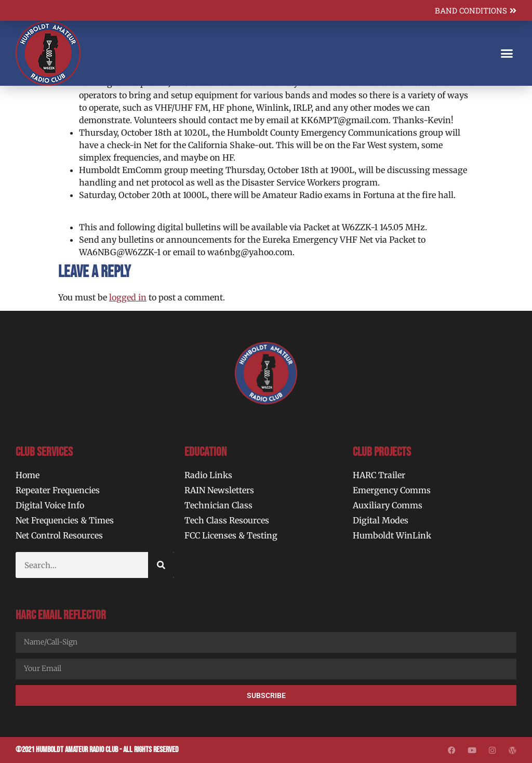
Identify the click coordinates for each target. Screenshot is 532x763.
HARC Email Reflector (61, 615)
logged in (128, 297)
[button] (507, 54)
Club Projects (382, 452)
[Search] (161, 565)
